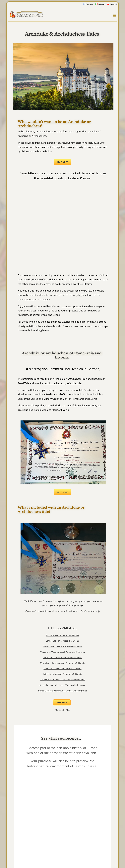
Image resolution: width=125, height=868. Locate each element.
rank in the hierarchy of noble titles (63, 383)
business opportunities (74, 306)
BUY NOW (62, 162)
